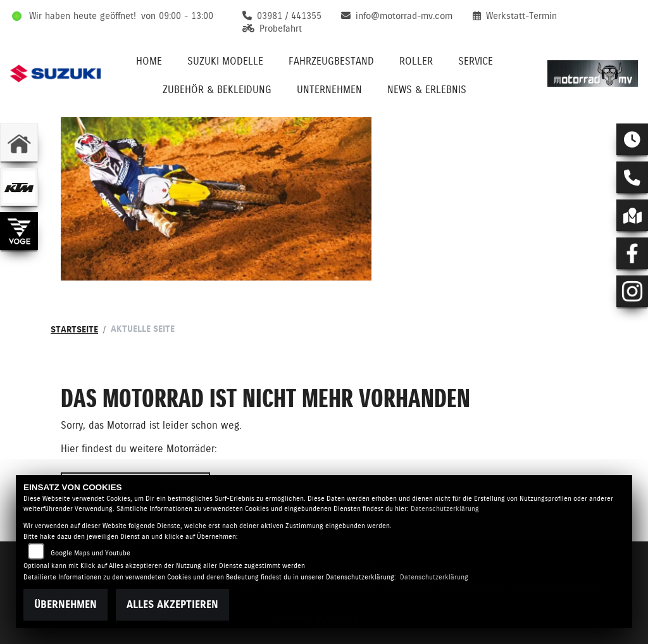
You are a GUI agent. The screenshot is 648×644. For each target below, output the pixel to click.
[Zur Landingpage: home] (19, 142)
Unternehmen (329, 90)
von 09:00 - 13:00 (177, 16)
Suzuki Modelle (225, 61)
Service (476, 61)
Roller (416, 61)
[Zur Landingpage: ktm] (19, 187)
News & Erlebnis (427, 90)
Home (149, 61)
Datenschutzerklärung (445, 509)
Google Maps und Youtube (90, 553)
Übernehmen (65, 604)
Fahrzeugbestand (331, 61)
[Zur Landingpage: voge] (19, 231)
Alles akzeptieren (172, 604)
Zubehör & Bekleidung (217, 90)
